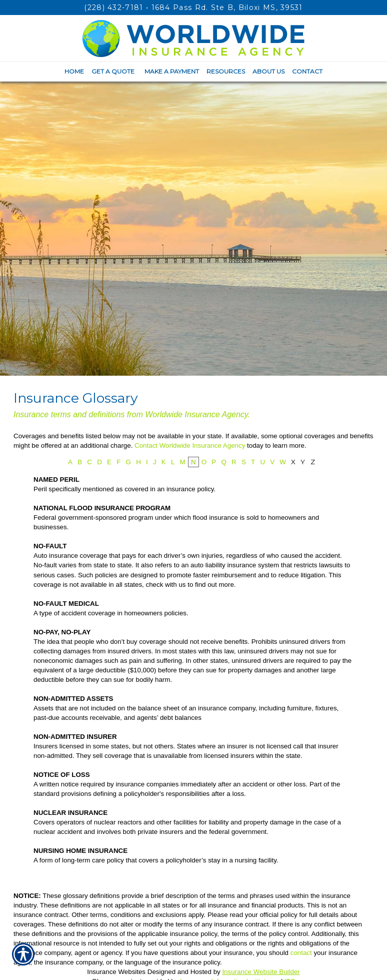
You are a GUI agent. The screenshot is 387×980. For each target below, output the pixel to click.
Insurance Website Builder (261, 972)
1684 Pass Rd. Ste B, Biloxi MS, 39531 (227, 8)
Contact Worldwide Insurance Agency (190, 445)
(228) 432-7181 (113, 8)
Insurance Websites (116, 972)
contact (301, 953)
